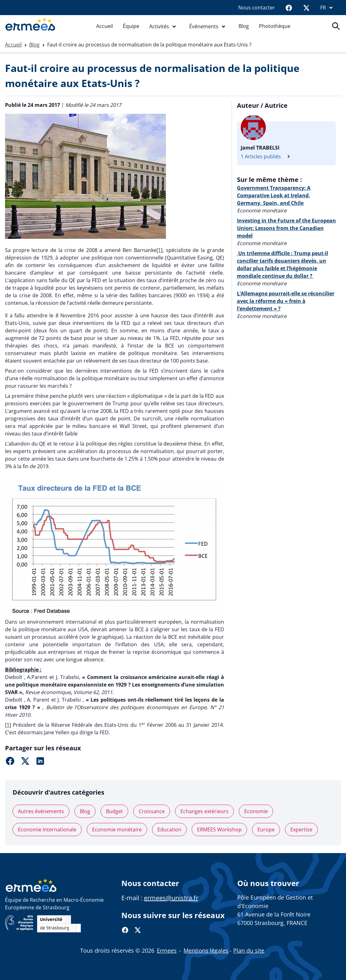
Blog (244, 26)
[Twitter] (306, 8)
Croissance (152, 811)
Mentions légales (206, 950)
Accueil (104, 26)
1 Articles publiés (267, 156)
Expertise (301, 829)
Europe (266, 829)
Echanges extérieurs (204, 811)
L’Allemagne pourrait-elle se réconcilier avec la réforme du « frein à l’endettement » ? (286, 301)
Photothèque (275, 26)
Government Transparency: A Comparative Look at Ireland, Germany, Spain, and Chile (274, 195)
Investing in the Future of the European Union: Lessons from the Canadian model (286, 228)
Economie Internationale (47, 829)
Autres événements (41, 811)
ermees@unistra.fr (171, 898)
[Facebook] (289, 8)
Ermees (167, 950)
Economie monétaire (117, 829)
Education (169, 829)
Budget (114, 811)
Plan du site (249, 950)
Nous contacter (257, 8)
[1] (159, 250)
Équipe (131, 26)
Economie (256, 811)
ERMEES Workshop (219, 829)
